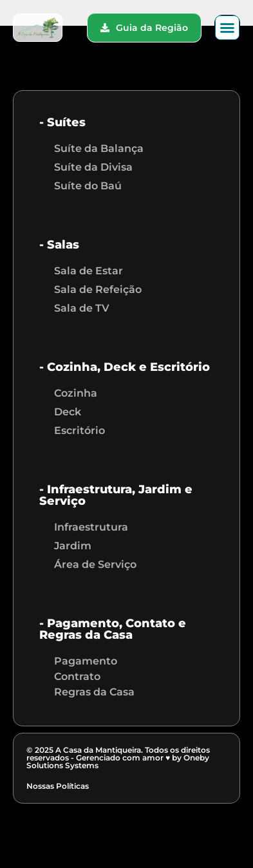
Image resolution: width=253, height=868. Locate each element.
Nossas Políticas (58, 786)
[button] (227, 28)
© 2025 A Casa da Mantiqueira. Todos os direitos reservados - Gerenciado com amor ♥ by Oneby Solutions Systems (118, 758)
